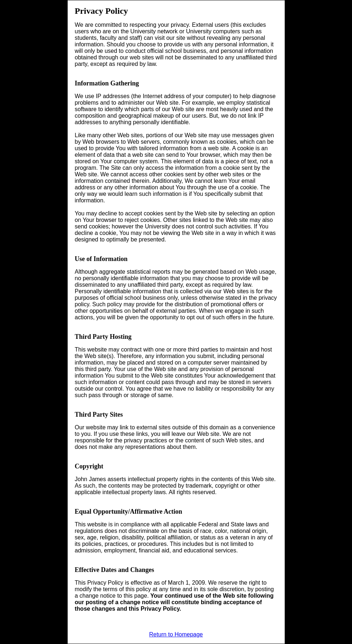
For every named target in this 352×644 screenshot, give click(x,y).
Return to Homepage (176, 634)
